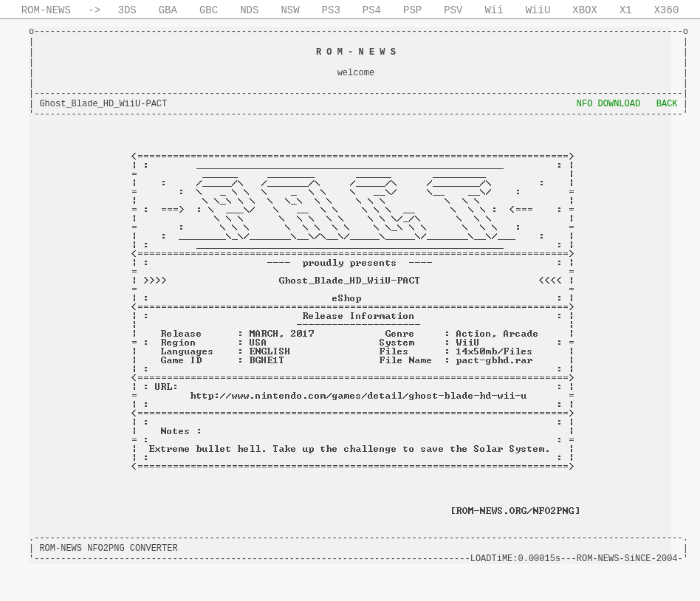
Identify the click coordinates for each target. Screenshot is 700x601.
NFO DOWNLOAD (608, 104)
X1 (626, 10)
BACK (667, 104)
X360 (667, 10)
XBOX (585, 10)
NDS (249, 10)
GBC (209, 10)
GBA (168, 10)
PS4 (372, 10)
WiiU (538, 10)
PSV (453, 10)
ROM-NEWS (46, 10)
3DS (127, 10)
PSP (412, 10)
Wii (494, 10)
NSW (290, 10)
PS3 (331, 10)
